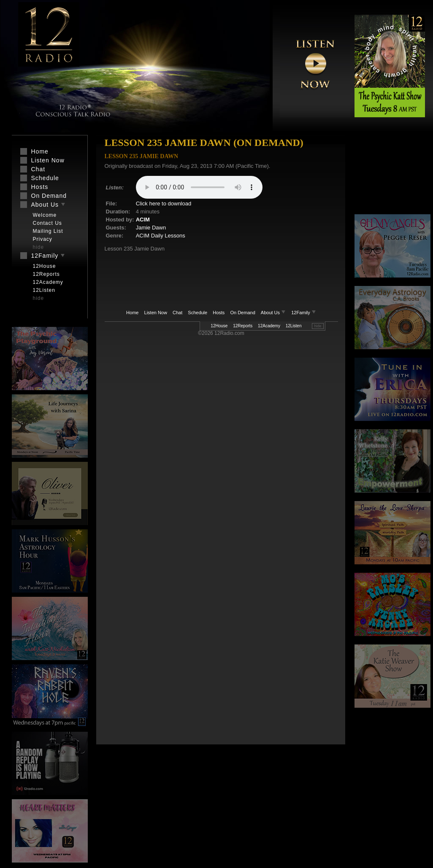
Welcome (45, 215)
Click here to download (164, 204)
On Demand (242, 313)
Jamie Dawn (151, 228)
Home (132, 313)
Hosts (219, 313)
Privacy (43, 239)
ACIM (143, 220)
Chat (177, 313)
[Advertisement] (392, 175)
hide (318, 326)
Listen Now (156, 313)
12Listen (294, 326)
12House (219, 326)
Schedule (198, 313)
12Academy (269, 326)
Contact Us (47, 223)
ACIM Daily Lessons (161, 236)
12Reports (243, 326)
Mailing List (48, 231)
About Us (274, 313)
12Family (304, 313)
